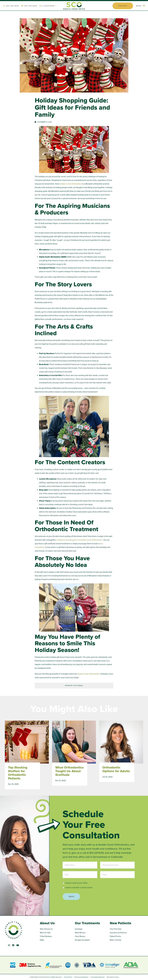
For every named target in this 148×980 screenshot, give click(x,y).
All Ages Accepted (82, 940)
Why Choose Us (46, 929)
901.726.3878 (11, 6)
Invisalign (79, 929)
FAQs (42, 940)
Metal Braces (80, 933)
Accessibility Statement (98, 977)
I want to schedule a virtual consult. (79, 888)
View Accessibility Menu (81, 977)
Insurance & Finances (118, 933)
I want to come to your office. (76, 883)
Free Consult (123, 6)
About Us (47, 923)
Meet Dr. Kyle (45, 933)
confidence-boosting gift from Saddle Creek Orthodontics (79, 540)
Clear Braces (80, 936)
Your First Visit (116, 929)
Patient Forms (115, 936)
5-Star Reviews (46, 936)
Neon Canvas (115, 977)
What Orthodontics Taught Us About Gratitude (69, 771)
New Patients (120, 923)
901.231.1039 (96, 853)
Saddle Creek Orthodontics (71, 184)
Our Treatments (87, 923)
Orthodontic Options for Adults (116, 769)
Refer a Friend (115, 940)
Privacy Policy (68, 977)
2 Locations (48, 6)
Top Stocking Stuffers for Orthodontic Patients (18, 773)
